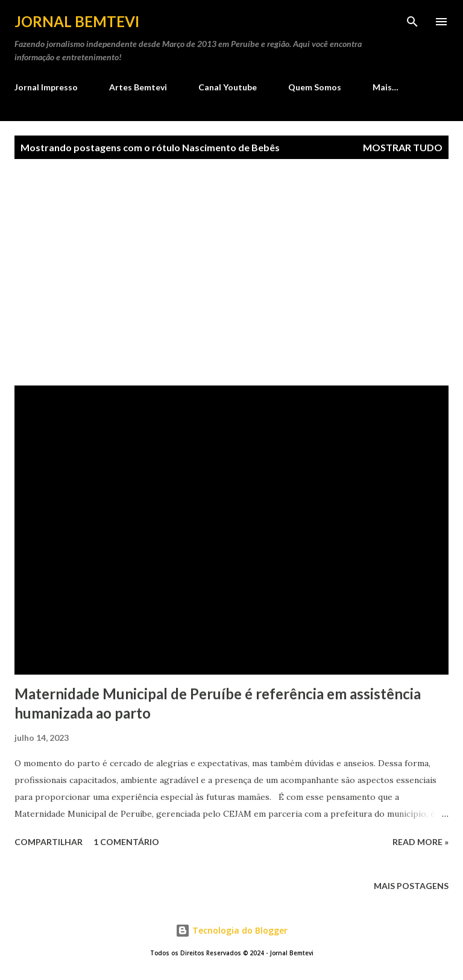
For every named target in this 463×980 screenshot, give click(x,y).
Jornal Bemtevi (77, 21)
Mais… (386, 87)
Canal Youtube (228, 87)
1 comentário (126, 842)
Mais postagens (411, 886)
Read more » (420, 842)
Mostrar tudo (403, 147)
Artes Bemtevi (138, 87)
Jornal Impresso (46, 87)
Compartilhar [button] (49, 842)
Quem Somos (315, 87)
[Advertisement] (231, 272)
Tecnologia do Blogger (231, 930)
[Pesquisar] (412, 22)
